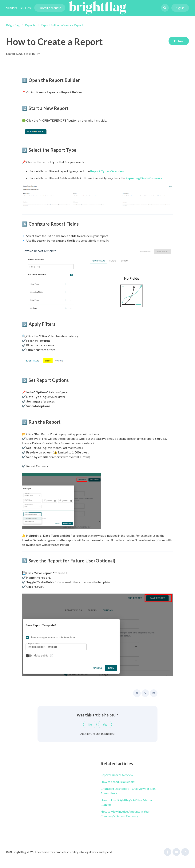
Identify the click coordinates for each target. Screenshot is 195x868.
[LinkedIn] (154, 693)
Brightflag (13, 25)
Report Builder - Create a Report (62, 25)
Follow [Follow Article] (178, 41)
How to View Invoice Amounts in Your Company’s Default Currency (125, 814)
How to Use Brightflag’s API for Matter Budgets (126, 802)
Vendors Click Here (19, 8)
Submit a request (50, 8)
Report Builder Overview (117, 775)
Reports (30, 25)
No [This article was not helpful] (90, 724)
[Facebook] (137, 693)
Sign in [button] (180, 8)
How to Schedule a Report (117, 782)
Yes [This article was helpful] (105, 724)
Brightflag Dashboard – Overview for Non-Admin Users (129, 791)
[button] (165, 8)
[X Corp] (145, 693)
